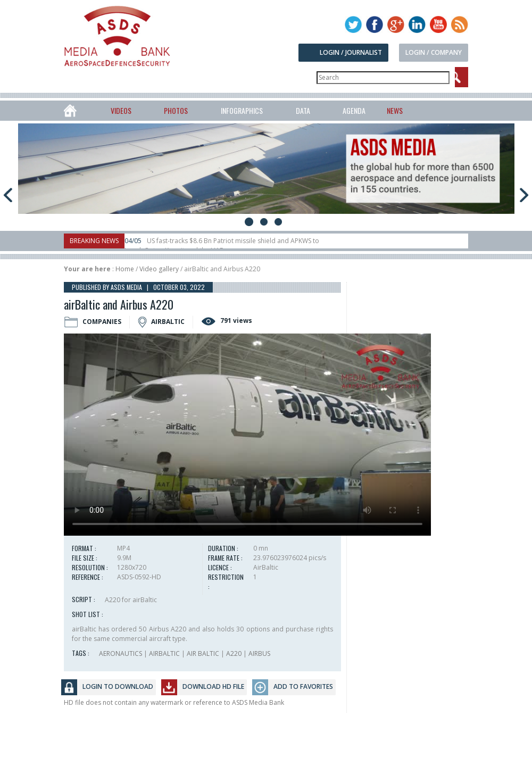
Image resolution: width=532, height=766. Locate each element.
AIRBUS (259, 653)
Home (125, 269)
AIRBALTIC (164, 653)
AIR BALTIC (203, 653)
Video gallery (159, 269)
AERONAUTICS (120, 653)
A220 (234, 653)
